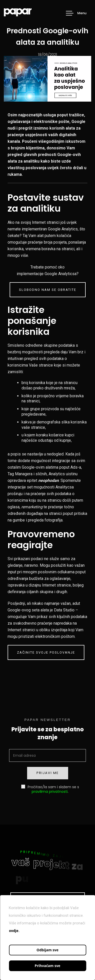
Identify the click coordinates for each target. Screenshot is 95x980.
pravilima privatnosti (50, 792)
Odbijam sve (47, 950)
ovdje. (14, 931)
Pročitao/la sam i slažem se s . (50, 789)
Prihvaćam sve (48, 966)
